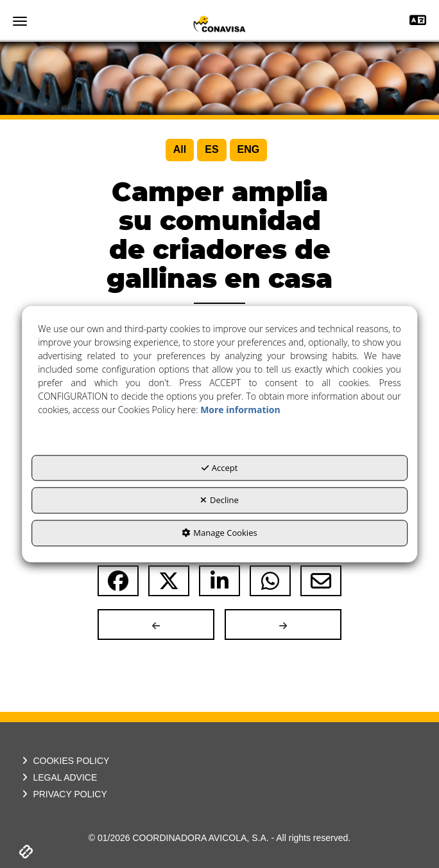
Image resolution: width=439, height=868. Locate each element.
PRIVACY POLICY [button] (63, 794)
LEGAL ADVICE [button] (58, 777)
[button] (219, 24)
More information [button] (240, 410)
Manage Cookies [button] (219, 533)
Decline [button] (219, 500)
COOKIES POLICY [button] (64, 761)
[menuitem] (180, 150)
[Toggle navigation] (418, 22)
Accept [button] (220, 468)
